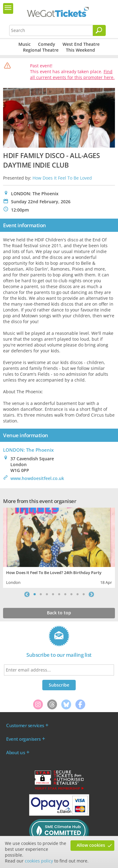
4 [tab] (53, 594)
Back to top (59, 613)
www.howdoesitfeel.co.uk (37, 478)
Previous (27, 594)
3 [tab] (47, 594)
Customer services (25, 725)
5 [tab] (59, 594)
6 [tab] (65, 594)
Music (25, 44)
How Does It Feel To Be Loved (62, 178)
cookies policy (39, 861)
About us (15, 752)
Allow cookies (91, 845)
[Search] (99, 30)
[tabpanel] (59, 547)
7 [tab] (71, 594)
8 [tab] (78, 594)
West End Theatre (81, 44)
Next (91, 594)
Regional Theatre (41, 50)
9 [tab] (84, 594)
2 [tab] (41, 594)
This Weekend (80, 50)
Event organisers (23, 739)
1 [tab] (35, 594)
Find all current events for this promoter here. (72, 74)
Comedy (47, 44)
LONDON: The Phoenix (28, 450)
